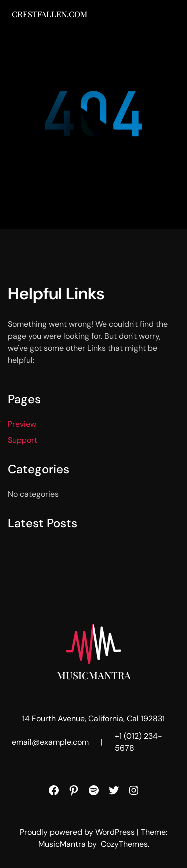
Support (23, 440)
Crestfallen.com (50, 14)
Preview (22, 424)
